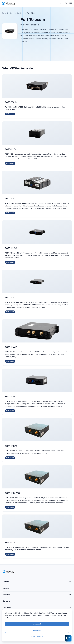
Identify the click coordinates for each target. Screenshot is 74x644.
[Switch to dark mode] (66, 3)
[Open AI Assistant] (68, 638)
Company (37, 601)
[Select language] (60, 3)
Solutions (37, 588)
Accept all (37, 624)
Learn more (37, 607)
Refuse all (37, 630)
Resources (37, 595)
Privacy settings (37, 636)
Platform (37, 582)
